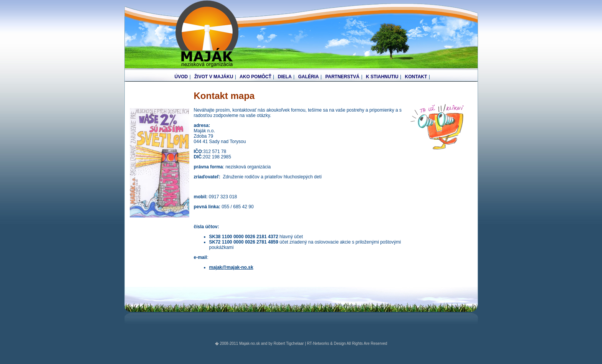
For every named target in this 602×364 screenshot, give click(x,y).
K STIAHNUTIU (382, 77)
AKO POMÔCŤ (256, 77)
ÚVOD (181, 77)
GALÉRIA (308, 77)
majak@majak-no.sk (231, 267)
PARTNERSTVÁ (342, 77)
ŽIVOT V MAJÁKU (214, 77)
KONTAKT (416, 77)
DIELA (285, 77)
